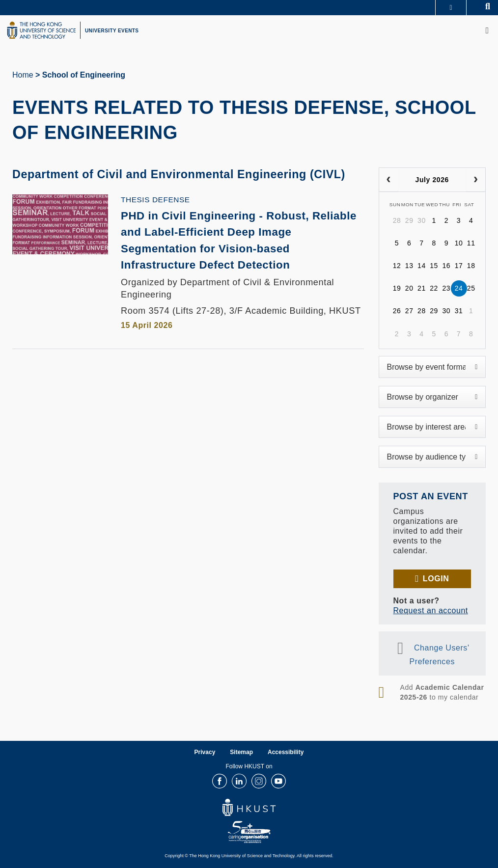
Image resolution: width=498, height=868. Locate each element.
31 (459, 311)
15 (434, 266)
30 (422, 220)
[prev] (389, 180)
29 (409, 220)
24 (459, 288)
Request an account (431, 610)
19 (397, 288)
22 (434, 288)
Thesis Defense (155, 200)
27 (409, 311)
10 (459, 243)
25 (471, 288)
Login (436, 579)
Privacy (205, 752)
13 (409, 266)
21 (422, 288)
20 (409, 288)
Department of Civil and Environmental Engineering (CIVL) (187, 174)
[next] (476, 180)
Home (23, 75)
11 (471, 243)
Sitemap (241, 752)
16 (446, 266)
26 (397, 311)
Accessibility (286, 752)
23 (446, 288)
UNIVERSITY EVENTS (112, 31)
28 (397, 220)
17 (459, 266)
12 (397, 266)
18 (471, 266)
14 (422, 266)
